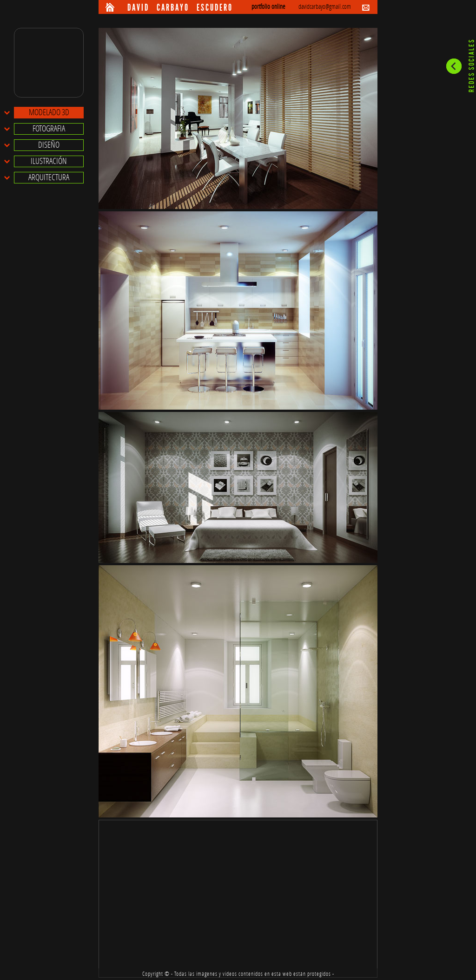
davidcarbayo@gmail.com (325, 7)
